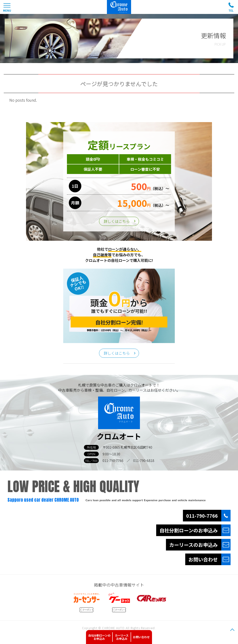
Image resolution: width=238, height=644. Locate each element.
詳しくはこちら (117, 221)
